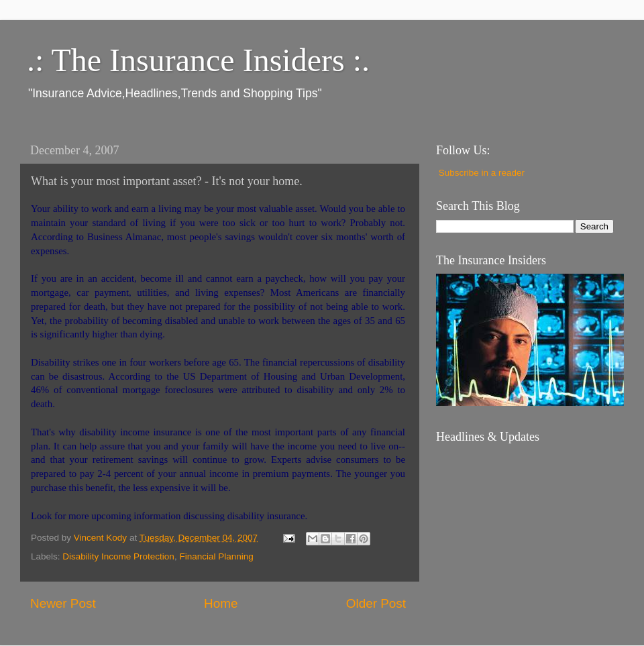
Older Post (376, 603)
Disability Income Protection (118, 556)
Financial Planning (216, 556)
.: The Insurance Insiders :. (198, 60)
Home (221, 603)
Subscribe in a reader (482, 173)
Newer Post (63, 603)
